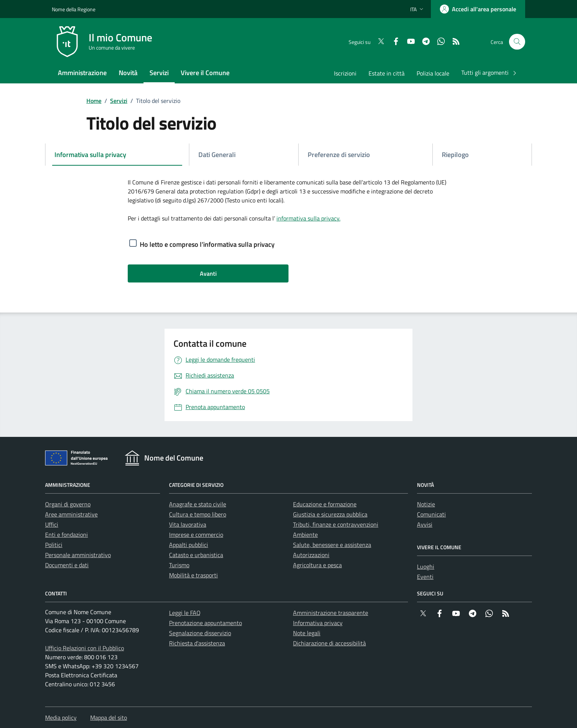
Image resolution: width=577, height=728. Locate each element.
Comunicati (431, 514)
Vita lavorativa (188, 524)
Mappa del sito (109, 717)
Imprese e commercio (196, 535)
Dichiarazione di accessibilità (329, 643)
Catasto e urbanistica (196, 555)
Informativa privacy (318, 623)
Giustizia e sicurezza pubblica (330, 514)
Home (94, 101)
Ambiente (305, 535)
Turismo (179, 565)
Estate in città (387, 73)
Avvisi (425, 524)
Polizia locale (433, 73)
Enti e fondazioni (66, 535)
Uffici (52, 524)
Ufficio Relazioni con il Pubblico (85, 648)
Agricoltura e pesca (317, 565)
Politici (54, 545)
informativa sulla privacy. (308, 218)
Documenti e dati (67, 565)
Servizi (119, 101)
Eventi (425, 577)
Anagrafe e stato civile (198, 504)
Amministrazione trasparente (331, 613)
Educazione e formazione (325, 504)
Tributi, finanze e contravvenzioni (336, 524)
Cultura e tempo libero (198, 514)
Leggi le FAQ (185, 613)
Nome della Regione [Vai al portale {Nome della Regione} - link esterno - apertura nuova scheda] (74, 9)
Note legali (307, 633)
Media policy (61, 717)
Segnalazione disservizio (200, 633)
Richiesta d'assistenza (197, 643)
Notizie (426, 504)
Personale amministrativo (78, 555)
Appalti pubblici (189, 545)
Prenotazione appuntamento (205, 623)
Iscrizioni (345, 73)
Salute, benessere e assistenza (332, 545)
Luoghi (426, 566)
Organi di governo (68, 504)
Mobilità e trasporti (193, 575)
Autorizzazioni (311, 555)
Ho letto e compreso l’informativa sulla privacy (207, 244)
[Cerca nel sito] (517, 42)
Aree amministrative (71, 514)
